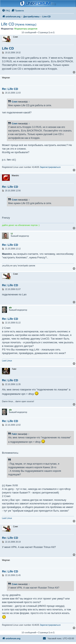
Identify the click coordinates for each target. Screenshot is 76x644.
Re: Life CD (10, 89)
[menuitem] (6, 11)
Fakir (14, 434)
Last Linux (7, 361)
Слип (15, 102)
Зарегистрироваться (50, 167)
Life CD (19, 24)
